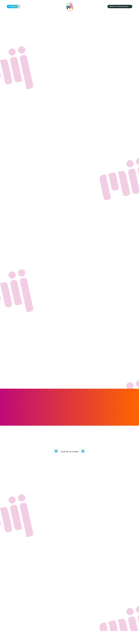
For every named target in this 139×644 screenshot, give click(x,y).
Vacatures (14, 7)
